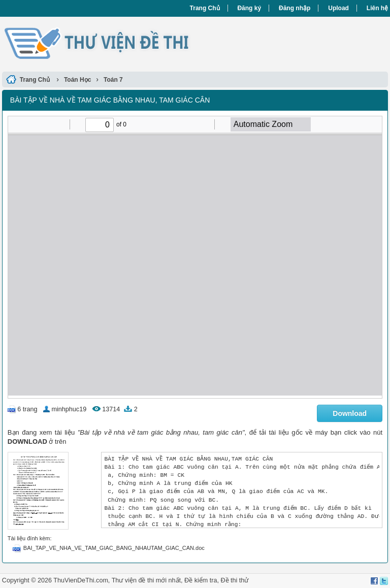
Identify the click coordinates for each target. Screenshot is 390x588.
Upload (338, 8)
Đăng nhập (295, 8)
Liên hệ (377, 8)
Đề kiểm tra (201, 580)
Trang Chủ (205, 8)
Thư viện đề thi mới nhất (146, 580)
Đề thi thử (234, 580)
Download (350, 413)
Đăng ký (249, 8)
